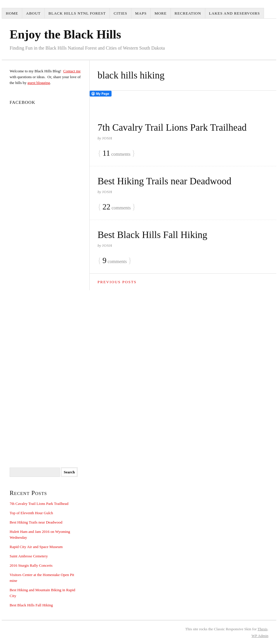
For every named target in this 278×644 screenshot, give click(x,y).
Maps (141, 13)
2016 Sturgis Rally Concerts (31, 565)
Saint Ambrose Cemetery (29, 556)
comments (117, 153)
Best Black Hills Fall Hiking (152, 235)
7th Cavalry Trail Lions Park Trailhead (172, 127)
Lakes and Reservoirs (234, 13)
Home (12, 13)
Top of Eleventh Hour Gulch (31, 513)
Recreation (188, 13)
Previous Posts (117, 282)
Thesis (263, 629)
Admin (260, 636)
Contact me (72, 71)
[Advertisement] (46, 332)
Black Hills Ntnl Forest (77, 13)
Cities (120, 13)
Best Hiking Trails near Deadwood (164, 181)
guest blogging (39, 83)
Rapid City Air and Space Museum (36, 547)
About (33, 13)
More (161, 13)
